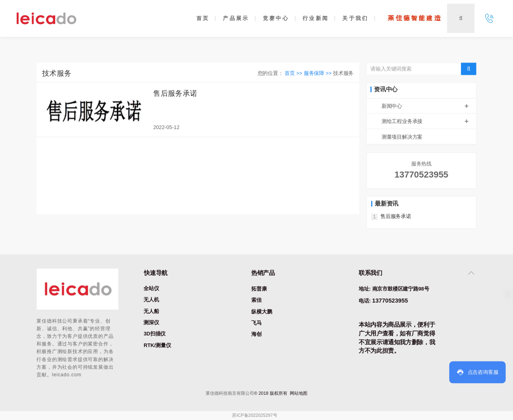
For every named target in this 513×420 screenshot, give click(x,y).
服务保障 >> (318, 73)
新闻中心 (429, 106)
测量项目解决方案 (402, 137)
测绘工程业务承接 (429, 121)
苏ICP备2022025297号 (254, 416)
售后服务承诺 (175, 93)
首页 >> (294, 73)
